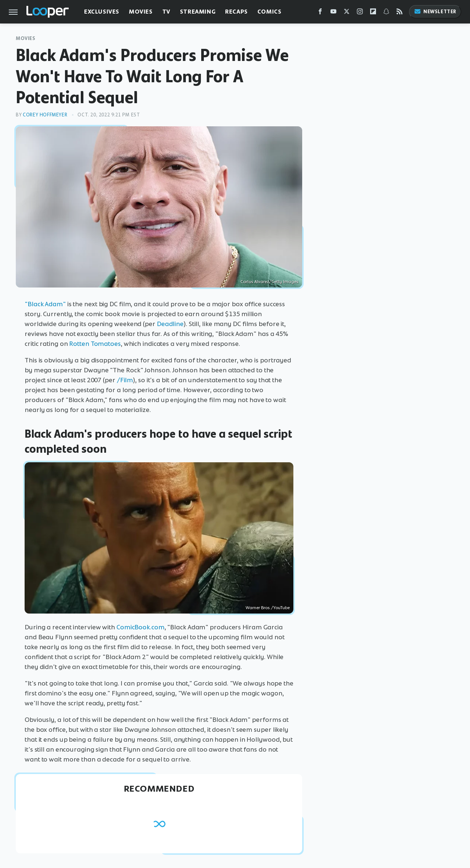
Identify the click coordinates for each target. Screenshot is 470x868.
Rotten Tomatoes (95, 344)
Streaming (198, 12)
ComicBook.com (140, 627)
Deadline (170, 324)
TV (166, 12)
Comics (270, 12)
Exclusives (102, 12)
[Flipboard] (373, 13)
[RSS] (399, 13)
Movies (141, 12)
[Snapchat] (386, 13)
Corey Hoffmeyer (45, 115)
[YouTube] (333, 13)
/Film (125, 380)
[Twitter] (347, 13)
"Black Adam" (45, 304)
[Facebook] (320, 13)
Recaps (236, 12)
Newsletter (435, 12)
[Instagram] (360, 13)
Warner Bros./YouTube (268, 608)
